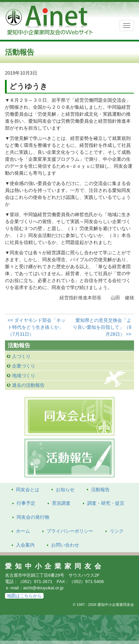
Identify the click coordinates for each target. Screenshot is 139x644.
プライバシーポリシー (70, 531)
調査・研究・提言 (106, 503)
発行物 (33, 517)
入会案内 (25, 545)
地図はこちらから (24, 596)
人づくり (21, 356)
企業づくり (24, 366)
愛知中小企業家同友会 (55, 566)
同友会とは (28, 490)
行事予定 (26, 503)
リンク (117, 531)
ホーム (23, 531)
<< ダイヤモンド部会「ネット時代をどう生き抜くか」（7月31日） (37, 327)
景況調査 (61, 503)
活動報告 (100, 490)
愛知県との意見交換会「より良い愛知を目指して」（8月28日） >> (102, 327)
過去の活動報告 (28, 385)
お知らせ (65, 490)
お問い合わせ (65, 545)
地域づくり (24, 376)
